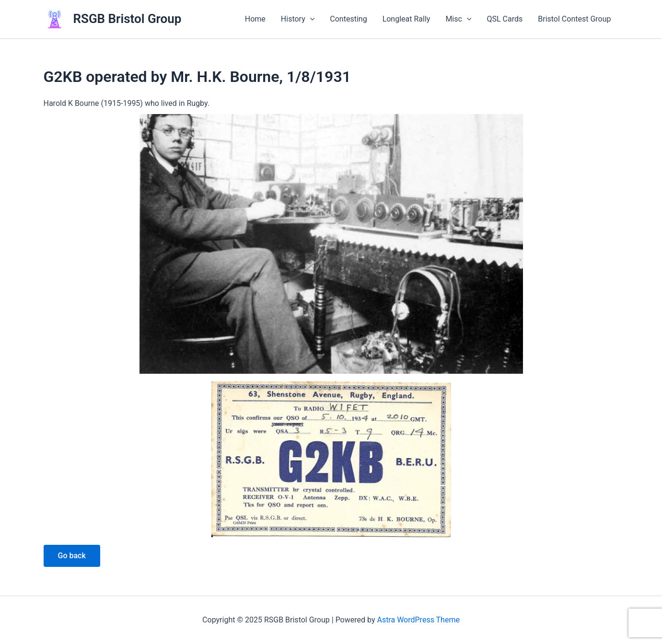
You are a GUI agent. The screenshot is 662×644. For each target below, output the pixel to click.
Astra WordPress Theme (418, 620)
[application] (310, 19)
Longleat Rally (406, 19)
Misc (458, 19)
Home (255, 19)
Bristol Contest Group (574, 19)
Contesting (348, 19)
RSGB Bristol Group (128, 19)
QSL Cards (505, 19)
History (298, 19)
